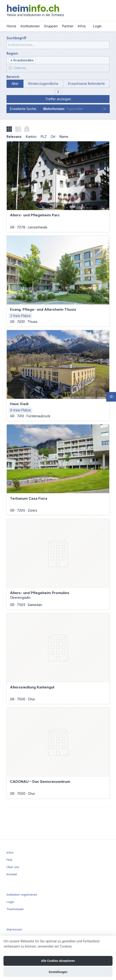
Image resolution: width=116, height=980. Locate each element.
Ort (53, 137)
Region (12, 53)
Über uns (13, 867)
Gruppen (51, 26)
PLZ (44, 137)
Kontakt (12, 874)
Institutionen (30, 26)
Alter (15, 84)
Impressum (14, 929)
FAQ (9, 860)
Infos (82, 26)
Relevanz (14, 137)
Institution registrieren (22, 895)
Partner (68, 26)
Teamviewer (15, 909)
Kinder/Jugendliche (43, 84)
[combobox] (58, 60)
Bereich (13, 77)
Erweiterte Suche (23, 109)
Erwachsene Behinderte (86, 84)
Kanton (31, 137)
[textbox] (72, 61)
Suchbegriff (16, 38)
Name (64, 137)
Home (11, 26)
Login (97, 26)
